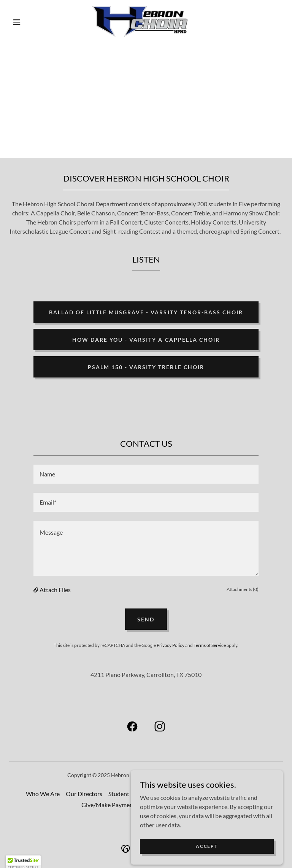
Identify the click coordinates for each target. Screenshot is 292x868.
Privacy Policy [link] (171, 645)
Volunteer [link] (157, 805)
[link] (140, 21)
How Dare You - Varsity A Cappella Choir (146, 340)
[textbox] (146, 474)
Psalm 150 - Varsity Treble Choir (146, 367)
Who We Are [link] (43, 794)
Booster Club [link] (194, 805)
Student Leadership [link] (134, 794)
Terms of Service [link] (210, 645)
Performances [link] (248, 794)
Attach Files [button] (55, 590)
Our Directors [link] (84, 794)
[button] (17, 22)
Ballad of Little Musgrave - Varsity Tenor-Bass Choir (146, 312)
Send (146, 619)
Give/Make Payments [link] (110, 805)
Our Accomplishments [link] (195, 794)
